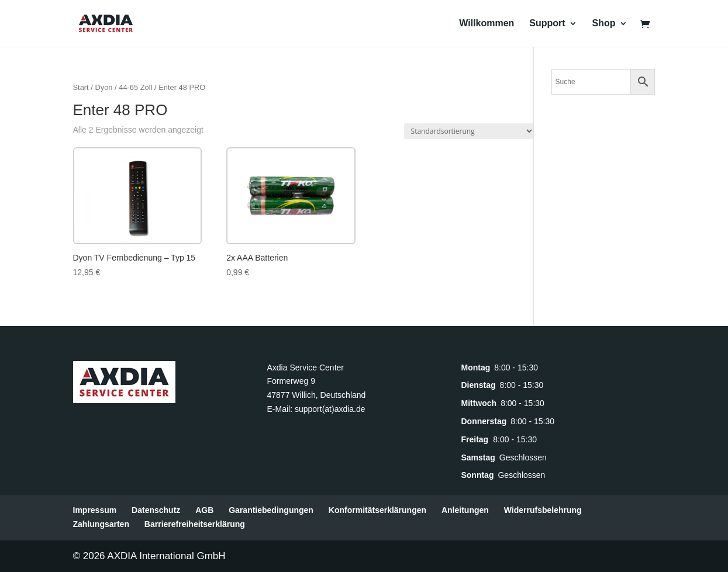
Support (547, 24)
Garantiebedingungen (271, 510)
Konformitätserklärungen (377, 510)
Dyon (103, 87)
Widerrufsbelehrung (543, 510)
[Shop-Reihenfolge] (469, 131)
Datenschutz (156, 510)
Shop (604, 24)
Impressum (95, 510)
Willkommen (487, 24)
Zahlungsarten (101, 524)
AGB (204, 510)
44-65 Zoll (135, 87)
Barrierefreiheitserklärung (195, 524)
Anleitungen (465, 510)
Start (81, 87)
